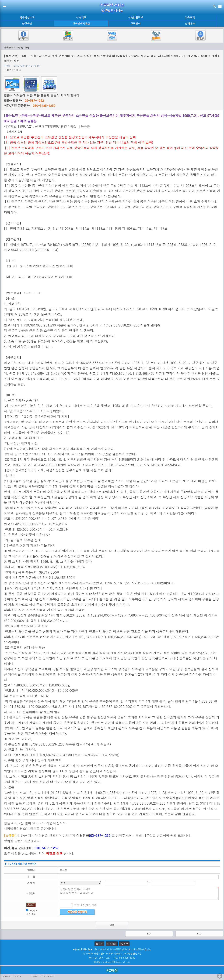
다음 (199, 934)
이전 (149, 934)
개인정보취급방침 (142, 949)
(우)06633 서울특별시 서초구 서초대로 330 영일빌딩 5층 (112, 953)
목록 (112, 925)
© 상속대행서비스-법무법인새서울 (113, 949)
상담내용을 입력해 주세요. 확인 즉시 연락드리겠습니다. (139, 893)
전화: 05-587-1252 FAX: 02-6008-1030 (112, 958)
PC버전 (124, 944)
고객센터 (136, 23)
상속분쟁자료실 (81, 23)
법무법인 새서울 (112, 10)
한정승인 (27, 23)
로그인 (99, 944)
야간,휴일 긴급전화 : (30, 106)
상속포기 (190, 17)
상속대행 (81, 17)
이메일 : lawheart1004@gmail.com (112, 962)
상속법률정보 (135, 17)
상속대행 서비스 (112, 5)
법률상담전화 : (24, 100)
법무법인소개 (27, 17)
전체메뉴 (190, 24)
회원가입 (112, 944)
